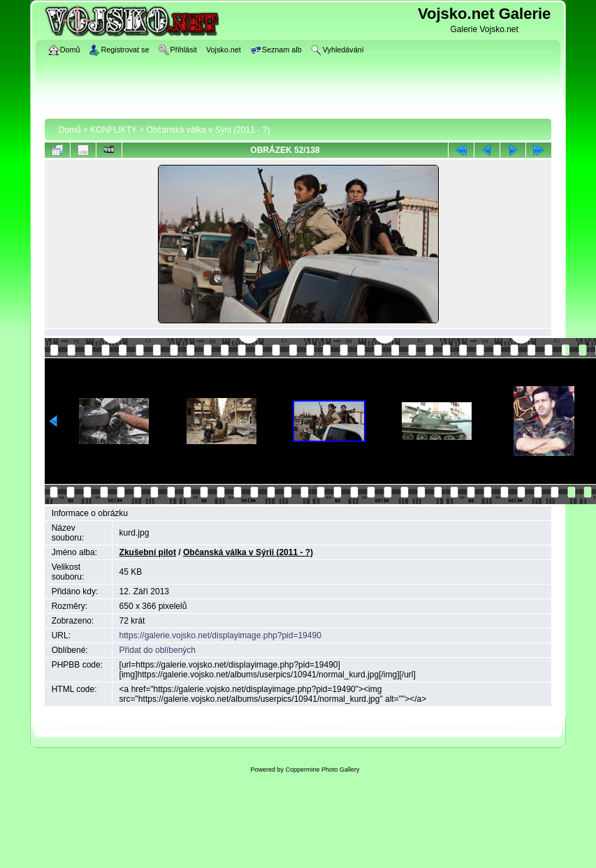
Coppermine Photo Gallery (322, 770)
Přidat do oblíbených (158, 650)
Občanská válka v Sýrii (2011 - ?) (209, 130)
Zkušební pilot (148, 552)
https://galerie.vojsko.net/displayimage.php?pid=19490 (220, 635)
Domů (70, 130)
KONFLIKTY (113, 130)
